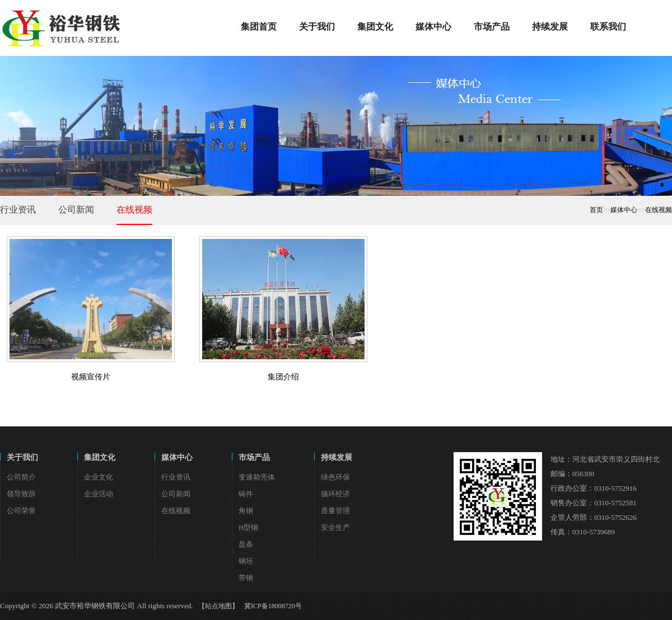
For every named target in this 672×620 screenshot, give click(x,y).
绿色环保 (335, 477)
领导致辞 (21, 494)
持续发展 (337, 457)
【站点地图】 (218, 606)
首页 (596, 210)
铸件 (246, 494)
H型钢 (248, 527)
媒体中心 (624, 210)
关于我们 (22, 457)
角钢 (246, 511)
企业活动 (99, 494)
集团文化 (100, 457)
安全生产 (335, 527)
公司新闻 (76, 210)
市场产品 (254, 457)
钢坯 (246, 561)
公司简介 (21, 477)
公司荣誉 (21, 511)
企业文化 (99, 477)
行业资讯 (18, 210)
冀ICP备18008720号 (273, 606)
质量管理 (335, 511)
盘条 (246, 544)
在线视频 (134, 210)
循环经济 (335, 494)
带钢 (246, 578)
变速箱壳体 (257, 477)
